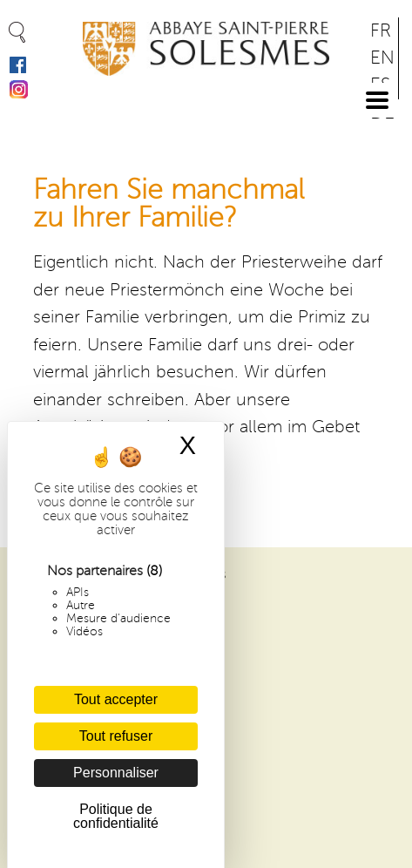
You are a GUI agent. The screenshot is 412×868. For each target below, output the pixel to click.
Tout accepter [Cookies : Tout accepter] (116, 699)
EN (382, 58)
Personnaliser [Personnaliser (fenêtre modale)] (116, 773)
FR (381, 31)
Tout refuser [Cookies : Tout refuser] (116, 736)
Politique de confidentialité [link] (116, 816)
